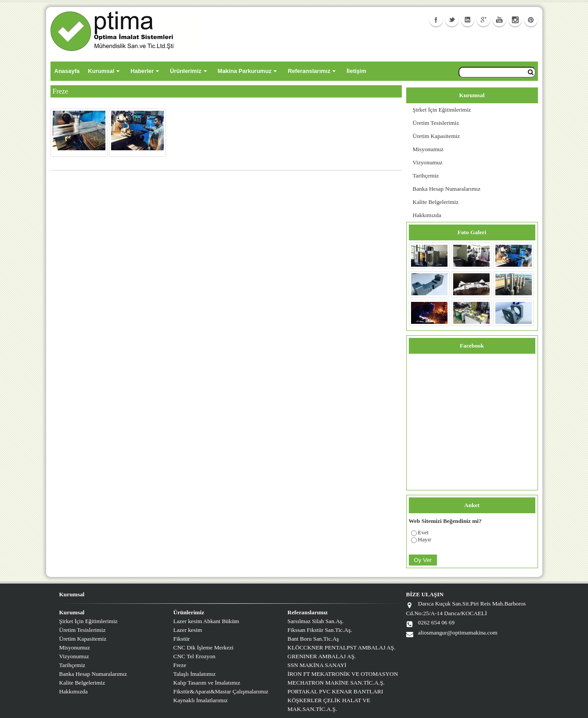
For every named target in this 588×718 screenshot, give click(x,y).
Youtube (499, 20)
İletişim (356, 71)
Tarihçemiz (426, 176)
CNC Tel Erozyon (195, 656)
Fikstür (182, 639)
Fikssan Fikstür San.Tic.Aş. (320, 630)
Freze (180, 665)
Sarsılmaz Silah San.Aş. (316, 621)
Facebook (436, 20)
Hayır (425, 539)
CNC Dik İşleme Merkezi (204, 647)
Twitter (452, 20)
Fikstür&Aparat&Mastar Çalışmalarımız (221, 691)
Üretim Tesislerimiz (436, 123)
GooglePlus (483, 20)
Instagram (515, 20)
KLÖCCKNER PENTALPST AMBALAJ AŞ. (342, 647)
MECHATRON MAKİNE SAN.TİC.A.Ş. (336, 683)
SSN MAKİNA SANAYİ (317, 665)
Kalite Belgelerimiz (436, 202)
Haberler (142, 71)
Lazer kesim (188, 630)
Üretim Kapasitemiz (436, 136)
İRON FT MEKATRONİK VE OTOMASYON (343, 674)
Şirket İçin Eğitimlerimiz (442, 110)
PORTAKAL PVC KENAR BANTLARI (335, 691)
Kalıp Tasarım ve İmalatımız (207, 683)
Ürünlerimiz (186, 71)
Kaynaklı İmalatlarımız (201, 700)
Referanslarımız (309, 71)
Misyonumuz (428, 149)
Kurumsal (101, 71)
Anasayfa (67, 71)
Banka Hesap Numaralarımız (447, 189)
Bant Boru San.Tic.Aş (313, 639)
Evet (423, 532)
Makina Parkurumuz (245, 71)
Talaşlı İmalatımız (195, 674)
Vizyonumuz (428, 162)
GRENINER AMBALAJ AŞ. (322, 656)
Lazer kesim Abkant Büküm (206, 621)
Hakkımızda (427, 215)
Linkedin (468, 20)
